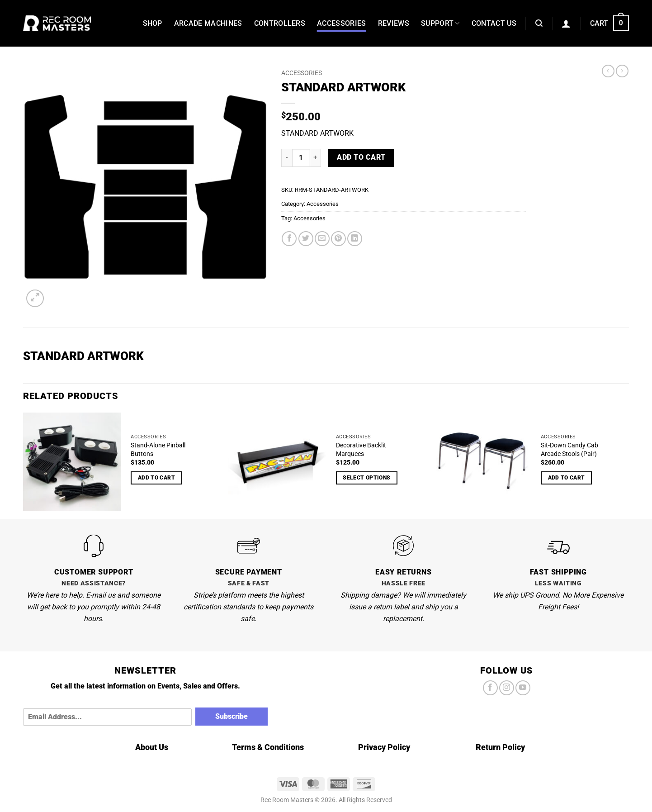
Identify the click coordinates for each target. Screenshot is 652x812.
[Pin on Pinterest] (338, 239)
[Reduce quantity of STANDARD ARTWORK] (287, 158)
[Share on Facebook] (289, 239)
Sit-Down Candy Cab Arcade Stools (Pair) (569, 450)
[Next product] (608, 71)
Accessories (342, 23)
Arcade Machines (208, 23)
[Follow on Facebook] (490, 688)
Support (440, 24)
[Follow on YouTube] (523, 688)
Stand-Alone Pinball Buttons (158, 450)
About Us (152, 747)
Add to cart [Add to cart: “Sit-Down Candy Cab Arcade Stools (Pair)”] (567, 478)
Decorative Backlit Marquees (361, 450)
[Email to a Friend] (322, 239)
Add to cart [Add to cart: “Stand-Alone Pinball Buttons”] (156, 478)
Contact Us (494, 23)
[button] (539, 23)
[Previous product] (622, 71)
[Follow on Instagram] (507, 688)
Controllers (280, 23)
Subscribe (232, 716)
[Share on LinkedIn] (355, 239)
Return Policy (500, 747)
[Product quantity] (301, 158)
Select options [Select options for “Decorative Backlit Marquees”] (366, 478)
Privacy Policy (384, 747)
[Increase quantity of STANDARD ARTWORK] (316, 158)
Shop (153, 23)
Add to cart (361, 157)
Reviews (394, 23)
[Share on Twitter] (306, 239)
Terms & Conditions (268, 747)
